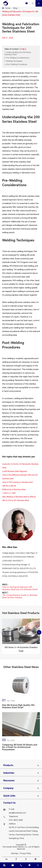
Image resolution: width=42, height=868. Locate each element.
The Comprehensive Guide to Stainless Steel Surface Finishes (20, 595)
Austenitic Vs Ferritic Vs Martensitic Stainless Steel (20, 466)
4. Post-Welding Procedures (16, 64)
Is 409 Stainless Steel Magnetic (15, 471)
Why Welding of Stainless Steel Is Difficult (19, 497)
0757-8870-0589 (16, 820)
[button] (39, 632)
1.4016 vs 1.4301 (9, 493)
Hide (23, 49)
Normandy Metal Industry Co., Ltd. (17, 847)
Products (8, 765)
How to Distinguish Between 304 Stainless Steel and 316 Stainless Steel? (20, 587)
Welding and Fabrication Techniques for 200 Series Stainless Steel (20, 13)
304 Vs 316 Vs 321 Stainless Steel (15, 500)
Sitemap (15, 853)
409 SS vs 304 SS (9, 486)
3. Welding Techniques (13, 61)
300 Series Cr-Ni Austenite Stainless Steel (21, 650)
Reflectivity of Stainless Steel (14, 489)
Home (8, 8)
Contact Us (9, 803)
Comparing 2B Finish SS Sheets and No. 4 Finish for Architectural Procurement (20, 748)
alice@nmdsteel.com (17, 813)
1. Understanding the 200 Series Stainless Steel (18, 53)
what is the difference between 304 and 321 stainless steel (20, 477)
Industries (9, 773)
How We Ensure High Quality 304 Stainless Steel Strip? (18, 708)
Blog (15, 8)
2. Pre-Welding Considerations (17, 58)
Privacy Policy (26, 853)
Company (8, 788)
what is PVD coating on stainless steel (17, 482)
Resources (9, 780)
